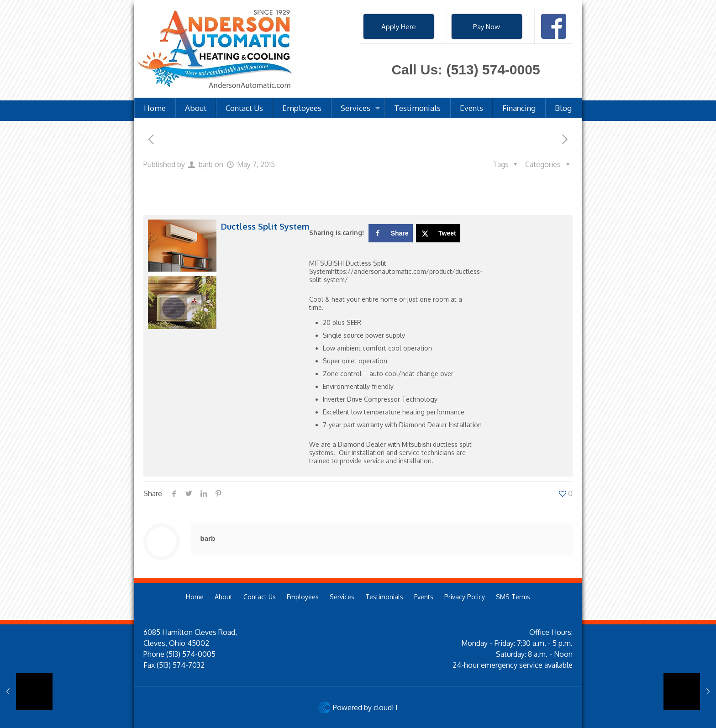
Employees (303, 597)
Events (424, 597)
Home (195, 597)
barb (206, 164)
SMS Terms (513, 597)
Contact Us (260, 597)
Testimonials (384, 597)
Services (342, 597)
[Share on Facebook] (391, 233)
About (224, 597)
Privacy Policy (465, 597)
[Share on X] (438, 233)
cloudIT (385, 707)
